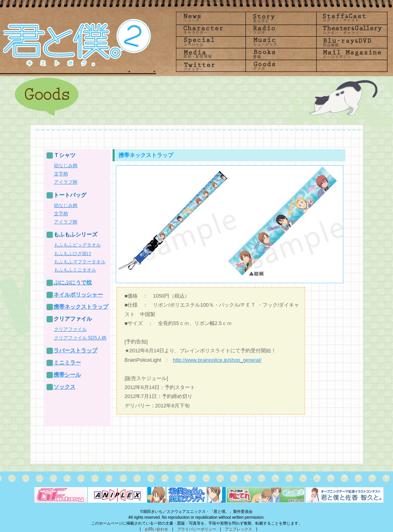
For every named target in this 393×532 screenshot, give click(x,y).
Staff (350, 18)
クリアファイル (70, 329)
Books (280, 54)
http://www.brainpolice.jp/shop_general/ (217, 360)
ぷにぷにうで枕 (73, 282)
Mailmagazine (350, 54)
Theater (350, 30)
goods (280, 66)
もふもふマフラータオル (80, 262)
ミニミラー (67, 362)
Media (211, 54)
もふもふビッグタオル (77, 245)
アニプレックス (239, 529)
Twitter (211, 66)
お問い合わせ (156, 529)
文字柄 (61, 174)
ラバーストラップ (75, 350)
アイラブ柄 (66, 182)
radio (280, 30)
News (211, 18)
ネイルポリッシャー (78, 295)
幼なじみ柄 (66, 166)
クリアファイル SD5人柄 (80, 338)
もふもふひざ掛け (73, 254)
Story (280, 18)
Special (211, 42)
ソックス (65, 387)
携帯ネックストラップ (81, 307)
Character (211, 30)
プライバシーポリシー (197, 529)
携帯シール (67, 375)
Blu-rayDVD (350, 42)
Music (280, 42)
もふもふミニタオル (75, 270)
